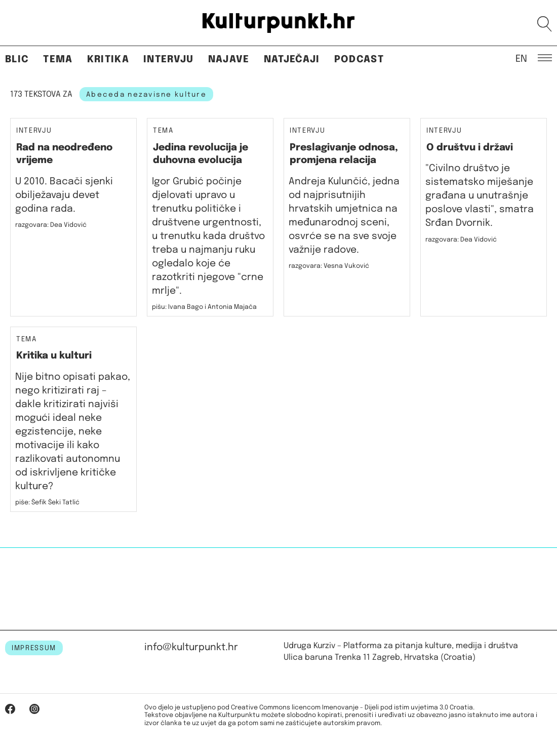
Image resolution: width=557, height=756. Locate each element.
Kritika (108, 59)
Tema (58, 59)
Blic (17, 59)
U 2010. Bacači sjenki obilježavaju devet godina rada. (64, 195)
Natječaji (292, 59)
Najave (229, 59)
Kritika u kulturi (54, 356)
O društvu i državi (470, 148)
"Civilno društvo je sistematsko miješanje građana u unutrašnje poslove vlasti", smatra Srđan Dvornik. (480, 196)
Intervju (169, 59)
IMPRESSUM (34, 648)
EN (521, 58)
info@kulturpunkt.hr (191, 647)
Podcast (359, 59)
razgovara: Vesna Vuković (329, 266)
